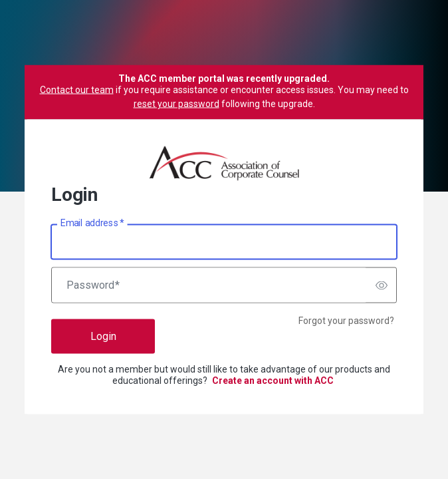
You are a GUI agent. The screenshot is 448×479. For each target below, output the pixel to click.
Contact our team (77, 90)
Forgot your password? (346, 321)
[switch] (382, 285)
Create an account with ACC (273, 381)
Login (103, 336)
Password (93, 285)
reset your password (176, 104)
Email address (92, 223)
